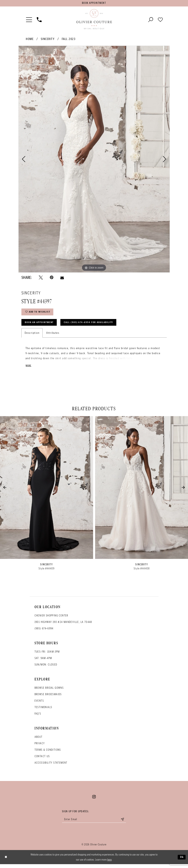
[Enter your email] (94, 823)
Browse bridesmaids (48, 697)
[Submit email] (125, 823)
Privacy (40, 747)
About (39, 740)
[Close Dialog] (6, 861)
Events (39, 704)
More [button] (29, 369)
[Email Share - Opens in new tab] (62, 278)
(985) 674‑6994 (44, 632)
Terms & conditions (48, 753)
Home (30, 40)
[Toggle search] (151, 20)
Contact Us (42, 759)
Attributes (53, 336)
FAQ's (38, 717)
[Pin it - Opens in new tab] (52, 278)
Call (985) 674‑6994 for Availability (95, 325)
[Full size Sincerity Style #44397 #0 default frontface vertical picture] (94, 160)
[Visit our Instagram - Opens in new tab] (94, 800)
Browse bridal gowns (49, 691)
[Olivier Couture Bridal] (94, 20)
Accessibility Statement (51, 766)
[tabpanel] (94, 160)
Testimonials (43, 710)
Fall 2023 (69, 40)
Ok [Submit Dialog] (182, 861)
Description (32, 336)
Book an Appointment (41, 325)
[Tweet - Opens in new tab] (41, 278)
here (109, 863)
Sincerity (48, 40)
